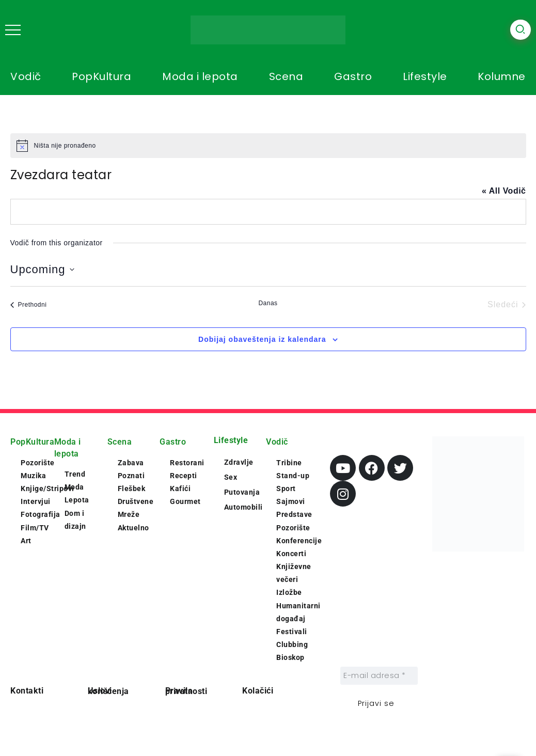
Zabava (131, 463)
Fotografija (41, 514)
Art (26, 541)
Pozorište (38, 463)
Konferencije (299, 541)
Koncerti (291, 554)
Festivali (292, 632)
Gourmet (185, 501)
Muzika (33, 476)
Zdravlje (239, 462)
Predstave (294, 514)
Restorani (187, 463)
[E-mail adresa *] (379, 676)
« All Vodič (504, 191)
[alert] (268, 146)
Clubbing (292, 644)
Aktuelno (133, 528)
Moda (74, 487)
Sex (231, 477)
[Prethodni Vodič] (29, 305)
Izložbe (289, 592)
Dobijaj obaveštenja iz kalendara (262, 339)
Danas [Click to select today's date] (268, 303)
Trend (75, 474)
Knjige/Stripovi (48, 489)
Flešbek (132, 489)
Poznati (131, 476)
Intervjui (36, 501)
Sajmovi (291, 501)
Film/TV (35, 528)
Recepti (184, 476)
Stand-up (293, 476)
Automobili (243, 507)
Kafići (180, 489)
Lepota (77, 500)
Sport (286, 489)
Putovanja (242, 492)
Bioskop (290, 657)
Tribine (289, 463)
